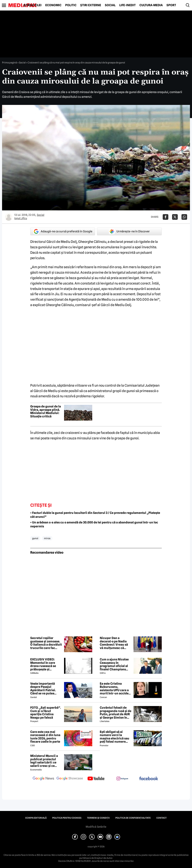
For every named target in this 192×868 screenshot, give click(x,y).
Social (110, 5)
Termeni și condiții (98, 818)
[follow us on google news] (43, 779)
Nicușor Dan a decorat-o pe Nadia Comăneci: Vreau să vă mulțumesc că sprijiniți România (114, 643)
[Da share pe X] (175, 217)
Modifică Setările (96, 827)
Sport (171, 5)
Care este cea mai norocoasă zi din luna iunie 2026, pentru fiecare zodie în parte (45, 737)
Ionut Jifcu (21, 218)
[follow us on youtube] (96, 779)
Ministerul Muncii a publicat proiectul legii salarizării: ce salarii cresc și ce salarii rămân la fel (44, 761)
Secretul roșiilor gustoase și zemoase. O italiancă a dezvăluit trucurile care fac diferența (46, 643)
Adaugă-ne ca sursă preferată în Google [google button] (63, 231)
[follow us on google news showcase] (70, 779)
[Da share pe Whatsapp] (184, 217)
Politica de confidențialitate (133, 818)
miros (47, 538)
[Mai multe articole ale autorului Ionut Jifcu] (9, 217)
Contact (161, 818)
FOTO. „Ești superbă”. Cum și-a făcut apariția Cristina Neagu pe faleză (46, 713)
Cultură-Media (151, 5)
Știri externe (91, 5)
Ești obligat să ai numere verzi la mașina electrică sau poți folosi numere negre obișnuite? (115, 737)
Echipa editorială (36, 818)
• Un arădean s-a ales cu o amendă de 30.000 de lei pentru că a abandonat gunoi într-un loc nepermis (94, 524)
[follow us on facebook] (149, 779)
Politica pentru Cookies (67, 818)
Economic (53, 5)
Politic (71, 5)
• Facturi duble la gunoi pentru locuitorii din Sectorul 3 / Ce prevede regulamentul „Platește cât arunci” (95, 515)
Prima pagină (9, 62)
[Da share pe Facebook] (166, 217)
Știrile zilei (33, 5)
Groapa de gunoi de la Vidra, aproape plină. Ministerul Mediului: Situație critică (46, 411)
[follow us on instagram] (122, 779)
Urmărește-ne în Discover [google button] (129, 231)
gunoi (35, 538)
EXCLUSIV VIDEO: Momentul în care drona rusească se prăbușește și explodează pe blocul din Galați (45, 664)
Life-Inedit (127, 5)
